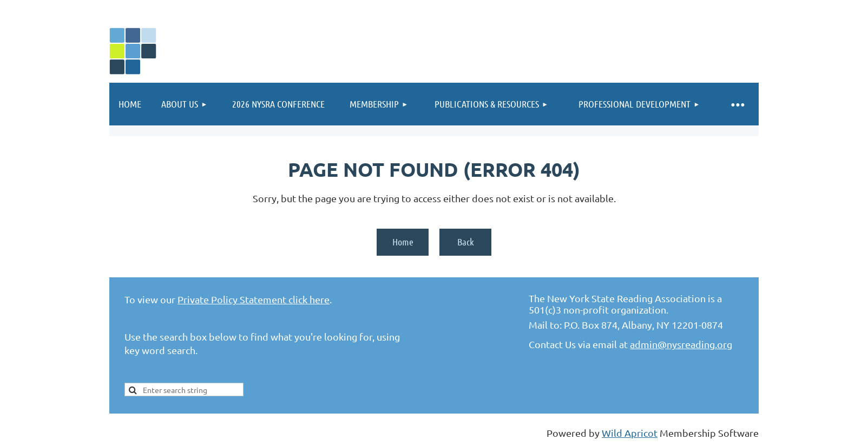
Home (403, 242)
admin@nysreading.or (678, 344)
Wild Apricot (630, 433)
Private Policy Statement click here (254, 299)
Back (466, 242)
